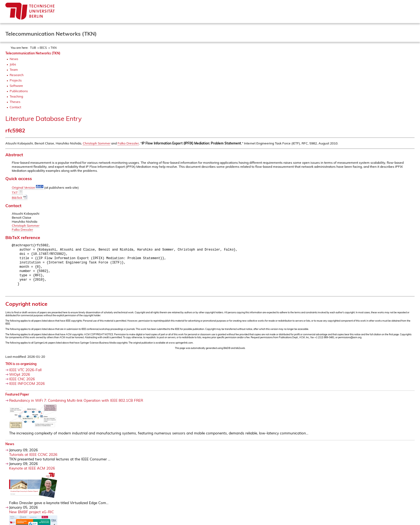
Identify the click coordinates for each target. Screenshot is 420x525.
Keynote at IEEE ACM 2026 (32, 471)
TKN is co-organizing (21, 367)
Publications (19, 91)
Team (14, 70)
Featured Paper (17, 398)
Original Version (28, 187)
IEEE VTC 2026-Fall (25, 373)
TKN (54, 48)
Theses (15, 102)
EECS (43, 48)
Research (17, 75)
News (14, 59)
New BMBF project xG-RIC (31, 515)
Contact (15, 107)
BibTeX (20, 198)
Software (16, 86)
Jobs (13, 64)
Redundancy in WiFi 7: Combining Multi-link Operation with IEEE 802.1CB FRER (76, 403)
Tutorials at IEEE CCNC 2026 (33, 458)
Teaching (16, 96)
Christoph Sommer (97, 143)
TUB (33, 48)
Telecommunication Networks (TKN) (33, 53)
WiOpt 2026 (20, 377)
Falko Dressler (128, 143)
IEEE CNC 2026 (22, 382)
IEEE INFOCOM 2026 (27, 387)
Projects (16, 80)
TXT (17, 193)
